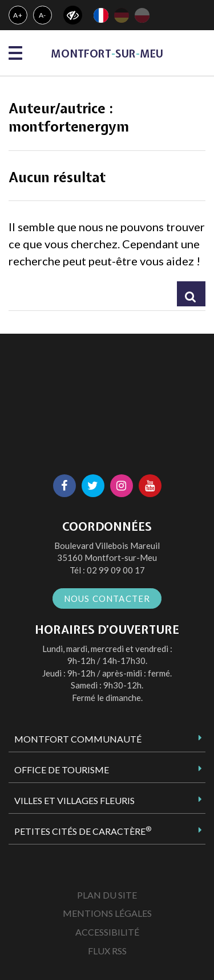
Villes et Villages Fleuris (74, 800)
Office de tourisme (62, 770)
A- (43, 15)
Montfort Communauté (78, 739)
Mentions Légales (107, 913)
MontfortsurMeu (107, 54)
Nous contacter (107, 598)
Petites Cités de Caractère (83, 831)
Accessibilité (107, 932)
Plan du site (107, 895)
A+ (18, 15)
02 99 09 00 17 (116, 570)
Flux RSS (107, 951)
